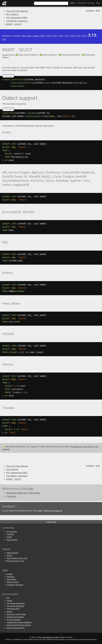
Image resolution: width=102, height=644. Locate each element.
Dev (24, 36)
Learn (73, 3)
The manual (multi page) (15, 606)
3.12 (4, 39)
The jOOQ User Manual (17, 11)
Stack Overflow (12, 540)
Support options (12, 553)
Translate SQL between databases (19, 622)
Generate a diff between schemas (19, 625)
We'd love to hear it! (53, 511)
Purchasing (10, 577)
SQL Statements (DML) (17, 18)
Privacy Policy (11, 579)
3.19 (55, 36)
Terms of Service (13, 582)
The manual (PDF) (13, 609)
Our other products (13, 620)
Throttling (11, 496)
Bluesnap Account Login (15, 561)
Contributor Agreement (15, 585)
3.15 (78, 36)
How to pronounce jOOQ (16, 628)
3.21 (42, 36)
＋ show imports (8, 76)
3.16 (72, 36)
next (98, 10)
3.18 (60, 36)
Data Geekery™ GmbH (50, 637)
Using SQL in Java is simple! (16, 614)
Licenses (10, 574)
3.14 (84, 36)
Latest (36, 36)
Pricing (86, 3)
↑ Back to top (51, 522)
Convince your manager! (15, 617)
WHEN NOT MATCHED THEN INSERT (23, 493)
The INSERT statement (17, 21)
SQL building (12, 14)
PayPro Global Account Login (17, 558)
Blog (98, 3)
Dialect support (20, 98)
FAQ (8, 598)
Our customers (12, 532)
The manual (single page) (16, 603)
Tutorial (9, 601)
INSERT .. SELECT (14, 24)
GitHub (9, 537)
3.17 (66, 36)
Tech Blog (10, 534)
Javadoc (9, 611)
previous (90, 10)
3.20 (49, 36)
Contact (9, 555)
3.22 (29, 36)
